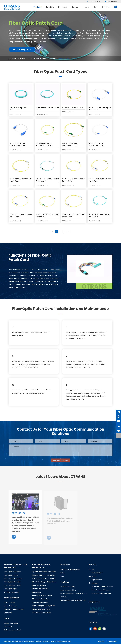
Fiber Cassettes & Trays (41, 609)
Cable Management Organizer (43, 606)
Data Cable (8, 627)
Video (63, 573)
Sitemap (101, 641)
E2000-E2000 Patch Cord (73, 108)
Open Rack (8, 613)
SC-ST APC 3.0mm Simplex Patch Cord (47, 216)
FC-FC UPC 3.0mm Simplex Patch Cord (21, 216)
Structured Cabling (68, 587)
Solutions (50, 8)
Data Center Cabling (68, 590)
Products (38, 8)
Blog (96, 8)
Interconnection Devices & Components (42, 58)
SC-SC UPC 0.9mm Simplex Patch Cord (18, 144)
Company (76, 8)
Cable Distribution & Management (41, 566)
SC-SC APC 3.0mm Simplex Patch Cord (44, 144)
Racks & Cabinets (12, 598)
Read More (15, 114)
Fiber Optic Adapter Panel (42, 596)
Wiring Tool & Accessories (42, 613)
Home (14, 58)
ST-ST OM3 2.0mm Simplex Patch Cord (47, 180)
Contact (106, 8)
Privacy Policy (112, 641)
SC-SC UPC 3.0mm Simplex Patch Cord (97, 144)
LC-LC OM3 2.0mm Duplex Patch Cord (99, 216)
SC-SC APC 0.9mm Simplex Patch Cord (71, 144)
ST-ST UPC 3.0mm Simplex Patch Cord (73, 180)
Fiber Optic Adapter (11, 575)
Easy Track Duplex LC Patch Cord (18, 109)
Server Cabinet (9, 603)
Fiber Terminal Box (39, 585)
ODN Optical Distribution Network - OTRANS (74, 595)
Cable (6, 618)
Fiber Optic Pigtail (10, 589)
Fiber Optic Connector (12, 572)
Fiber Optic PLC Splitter (12, 582)
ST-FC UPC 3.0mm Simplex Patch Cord (73, 216)
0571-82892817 (94, 2)
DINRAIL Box (36, 592)
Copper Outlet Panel (40, 602)
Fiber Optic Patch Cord (67, 58)
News (87, 8)
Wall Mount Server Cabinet (14, 609)
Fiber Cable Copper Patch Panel (44, 582)
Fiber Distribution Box (40, 589)
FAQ (62, 576)
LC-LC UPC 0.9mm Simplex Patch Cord (100, 109)
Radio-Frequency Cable (13, 630)
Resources (63, 8)
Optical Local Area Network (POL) (73, 600)
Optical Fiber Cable (11, 623)
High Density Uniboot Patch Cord (47, 109)
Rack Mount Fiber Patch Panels (44, 575)
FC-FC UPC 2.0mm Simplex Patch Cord (100, 180)
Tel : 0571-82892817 (96, 571)
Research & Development (70, 570)
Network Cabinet (10, 606)
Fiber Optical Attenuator (13, 578)
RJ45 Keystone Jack (11, 592)
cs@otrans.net (111, 2)
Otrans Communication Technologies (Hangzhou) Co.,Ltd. (35, 641)
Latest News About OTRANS (60, 478)
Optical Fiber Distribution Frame (44, 572)
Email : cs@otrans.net (96, 578)
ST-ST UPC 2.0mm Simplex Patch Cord (21, 180)
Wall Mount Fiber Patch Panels (43, 578)
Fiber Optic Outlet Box (40, 599)
